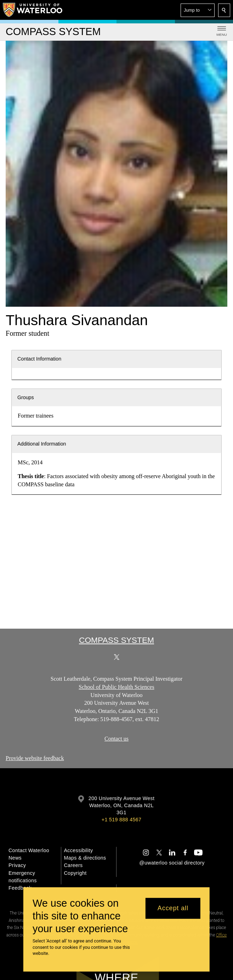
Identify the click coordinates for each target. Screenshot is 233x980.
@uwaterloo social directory (172, 863)
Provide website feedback (35, 758)
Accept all (173, 908)
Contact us (116, 739)
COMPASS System (116, 640)
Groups (26, 397)
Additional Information (42, 444)
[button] (198, 10)
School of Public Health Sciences (116, 687)
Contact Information (39, 359)
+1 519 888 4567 (121, 820)
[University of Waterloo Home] (33, 10)
